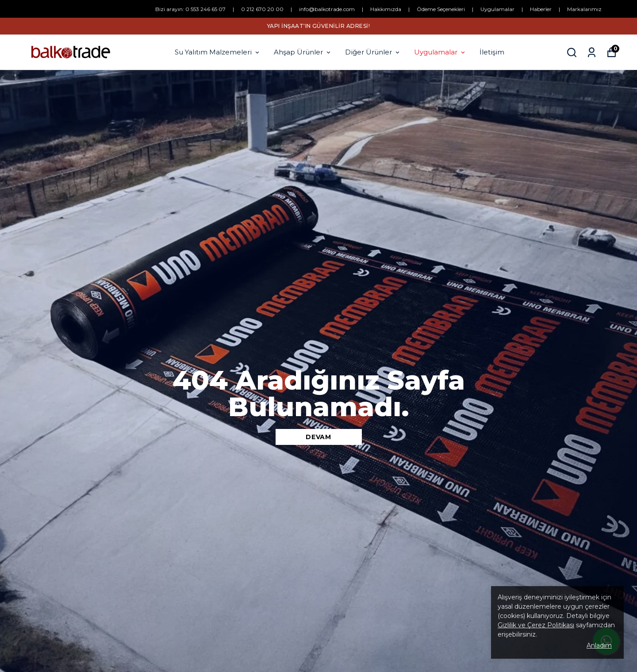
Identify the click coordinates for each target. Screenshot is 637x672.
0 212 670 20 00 (262, 9)
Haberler (541, 9)
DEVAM (318, 437)
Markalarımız (584, 9)
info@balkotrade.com (327, 9)
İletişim (492, 52)
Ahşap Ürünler (303, 52)
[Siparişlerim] (592, 52)
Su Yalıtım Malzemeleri (218, 52)
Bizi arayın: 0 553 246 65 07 (190, 9)
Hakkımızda (386, 9)
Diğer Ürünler (373, 52)
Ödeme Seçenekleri (441, 9)
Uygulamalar (497, 9)
